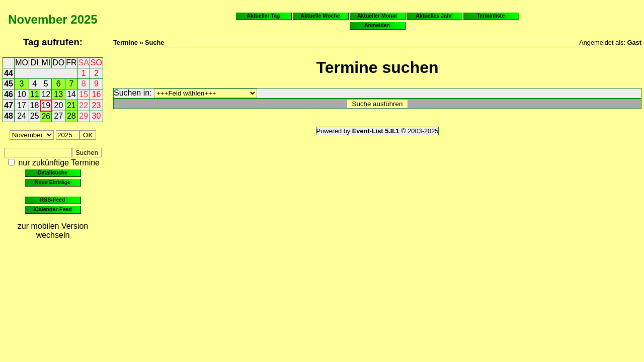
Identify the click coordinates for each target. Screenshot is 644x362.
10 (22, 94)
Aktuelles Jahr (434, 16)
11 (35, 94)
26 (46, 116)
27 (58, 116)
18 (35, 105)
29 (84, 116)
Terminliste (491, 16)
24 (22, 116)
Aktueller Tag (263, 16)
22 (84, 105)
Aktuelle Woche (320, 16)
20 (59, 105)
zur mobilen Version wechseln (53, 231)
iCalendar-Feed (52, 209)
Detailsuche (53, 172)
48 (9, 116)
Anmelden (377, 25)
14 (71, 94)
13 (58, 94)
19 (46, 105)
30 (97, 116)
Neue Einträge (53, 182)
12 (46, 94)
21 (71, 105)
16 (97, 94)
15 (84, 94)
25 (35, 116)
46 (9, 94)
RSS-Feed (53, 200)
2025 (84, 19)
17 (22, 105)
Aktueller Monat (377, 16)
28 (71, 116)
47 (9, 105)
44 (9, 73)
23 (97, 105)
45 (9, 84)
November (37, 19)
